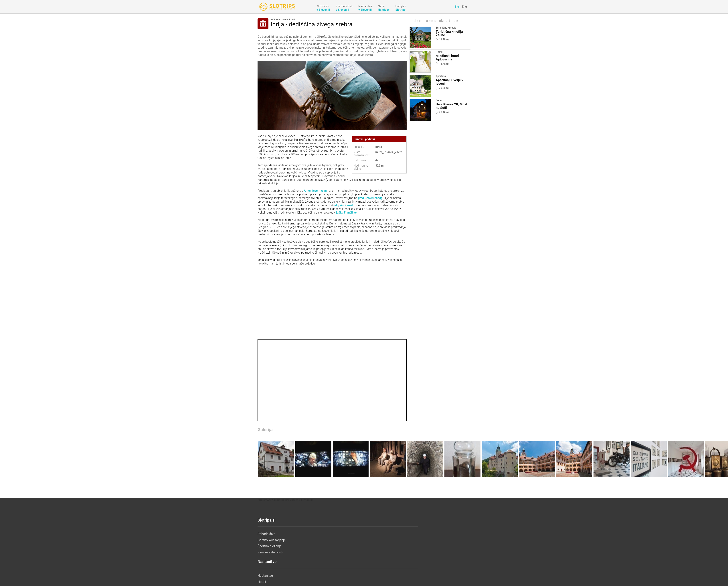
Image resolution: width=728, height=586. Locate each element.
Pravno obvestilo (411, 540)
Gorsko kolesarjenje (272, 540)
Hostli (439, 52)
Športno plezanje (270, 546)
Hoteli (333, 540)
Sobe (439, 100)
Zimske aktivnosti (270, 552)
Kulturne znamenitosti (283, 19)
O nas (403, 534)
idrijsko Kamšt (344, 205)
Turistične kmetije (446, 28)
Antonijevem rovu (315, 191)
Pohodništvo (266, 534)
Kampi (333, 559)
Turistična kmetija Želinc (449, 33)
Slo (457, 7)
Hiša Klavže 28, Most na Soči (451, 106)
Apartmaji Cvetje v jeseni (450, 82)
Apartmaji (441, 76)
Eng (464, 7)
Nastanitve (336, 534)
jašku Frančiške (346, 213)
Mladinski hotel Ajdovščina (447, 58)
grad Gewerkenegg (370, 198)
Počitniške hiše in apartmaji (348, 546)
